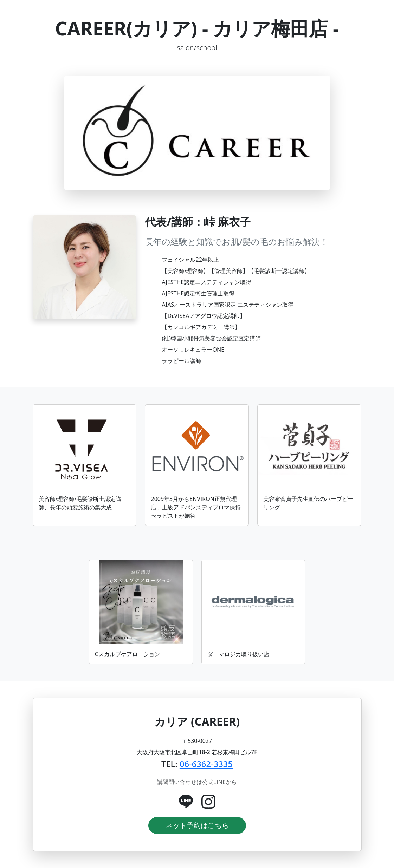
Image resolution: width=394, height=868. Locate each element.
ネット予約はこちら (197, 825)
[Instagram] (208, 802)
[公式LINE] (186, 802)
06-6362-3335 (206, 764)
